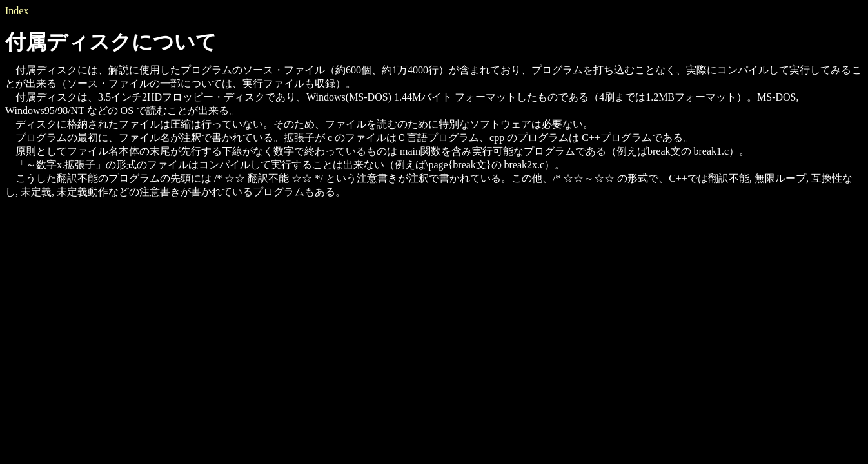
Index (17, 11)
